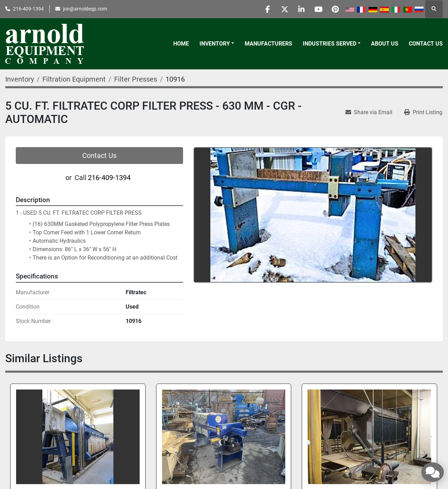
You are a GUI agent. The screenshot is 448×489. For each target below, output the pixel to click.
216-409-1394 (28, 9)
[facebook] (264, 9)
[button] (217, 44)
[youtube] (317, 9)
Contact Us (426, 44)
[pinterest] (335, 9)
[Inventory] (20, 79)
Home (181, 44)
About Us (385, 44)
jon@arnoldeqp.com (85, 9)
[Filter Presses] (136, 79)
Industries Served (330, 44)
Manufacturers (268, 44)
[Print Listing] (423, 112)
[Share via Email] (372, 112)
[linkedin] (299, 9)
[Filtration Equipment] (74, 79)
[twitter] (281, 9)
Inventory (215, 44)
